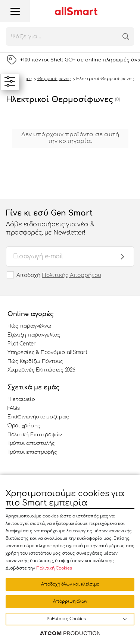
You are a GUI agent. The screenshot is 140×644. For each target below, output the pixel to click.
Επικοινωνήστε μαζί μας (38, 417)
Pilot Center (22, 344)
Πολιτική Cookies (54, 568)
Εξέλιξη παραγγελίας (34, 335)
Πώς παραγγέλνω (29, 326)
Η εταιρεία (21, 399)
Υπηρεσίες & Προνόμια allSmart (47, 353)
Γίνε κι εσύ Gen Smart (63, 223)
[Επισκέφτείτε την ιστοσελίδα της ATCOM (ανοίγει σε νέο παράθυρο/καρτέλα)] (70, 634)
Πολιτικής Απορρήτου (71, 275)
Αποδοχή (59, 275)
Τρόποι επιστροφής (32, 452)
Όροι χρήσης (24, 426)
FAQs (14, 408)
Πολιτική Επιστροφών (35, 435)
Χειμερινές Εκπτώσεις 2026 (41, 370)
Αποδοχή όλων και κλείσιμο (70, 584)
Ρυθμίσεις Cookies (66, 619)
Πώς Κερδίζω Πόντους (35, 361)
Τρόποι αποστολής (31, 443)
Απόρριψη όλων (70, 601)
